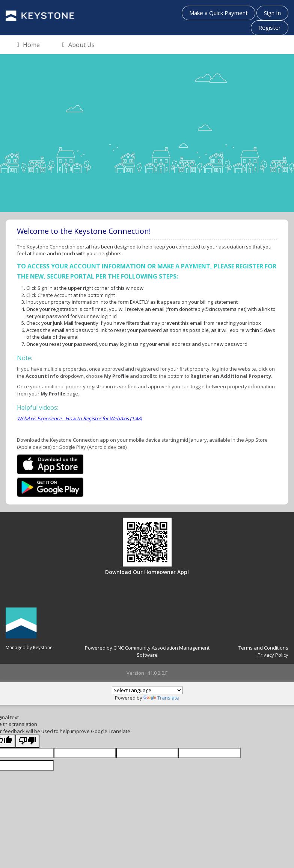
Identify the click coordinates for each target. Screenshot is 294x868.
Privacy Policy (273, 655)
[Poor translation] (27, 741)
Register (270, 27)
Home (28, 45)
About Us (78, 45)
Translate (161, 698)
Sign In (272, 13)
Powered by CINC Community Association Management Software (147, 651)
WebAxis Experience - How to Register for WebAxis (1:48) (79, 418)
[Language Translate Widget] (147, 690)
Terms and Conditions (263, 648)
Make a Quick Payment (219, 13)
